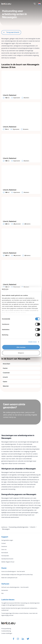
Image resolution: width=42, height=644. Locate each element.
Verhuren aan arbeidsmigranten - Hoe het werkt (15, 587)
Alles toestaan (21, 347)
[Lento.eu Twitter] (28, 639)
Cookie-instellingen (7, 633)
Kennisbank (5, 553)
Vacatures (4, 546)
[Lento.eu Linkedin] (23, 639)
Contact (4, 543)
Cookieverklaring (6, 631)
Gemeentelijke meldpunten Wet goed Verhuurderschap (17, 575)
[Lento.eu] (6, 4)
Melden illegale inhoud (8, 562)
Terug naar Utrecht (11, 32)
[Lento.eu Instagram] (18, 639)
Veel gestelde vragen (7, 540)
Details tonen (33, 342)
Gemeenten (5, 590)
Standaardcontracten (7, 559)
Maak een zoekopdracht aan (9, 578)
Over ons (4, 549)
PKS (2, 593)
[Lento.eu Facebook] (14, 639)
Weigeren (21, 353)
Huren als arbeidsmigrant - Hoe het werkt (13, 571)
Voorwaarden (5, 556)
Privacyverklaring (6, 629)
